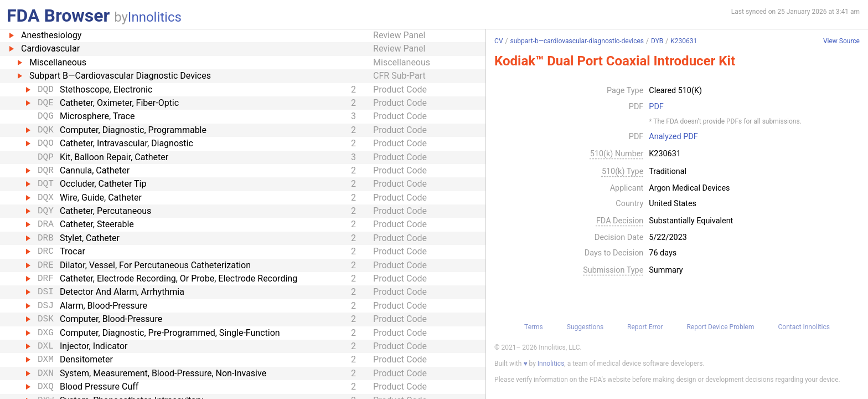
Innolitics (155, 17)
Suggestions (585, 327)
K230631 (684, 41)
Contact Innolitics (804, 327)
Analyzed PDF (673, 137)
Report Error (645, 327)
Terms (534, 327)
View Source (841, 41)
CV (498, 41)
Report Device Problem (720, 327)
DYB (657, 41)
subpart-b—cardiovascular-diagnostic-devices (577, 41)
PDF (656, 107)
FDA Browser (58, 16)
